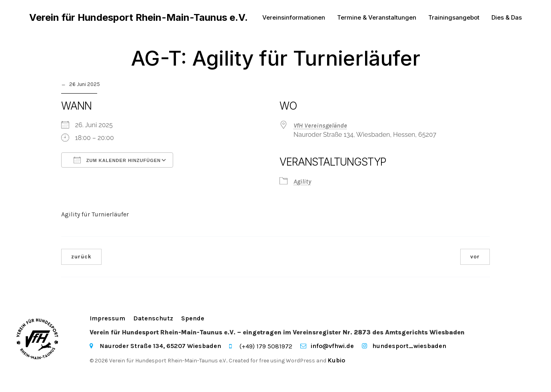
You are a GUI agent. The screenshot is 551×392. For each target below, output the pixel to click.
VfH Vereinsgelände (320, 126)
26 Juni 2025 (85, 85)
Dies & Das (507, 18)
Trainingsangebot (454, 18)
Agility (302, 182)
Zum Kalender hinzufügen (117, 161)
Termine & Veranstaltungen (377, 18)
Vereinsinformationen (294, 18)
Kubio (336, 361)
